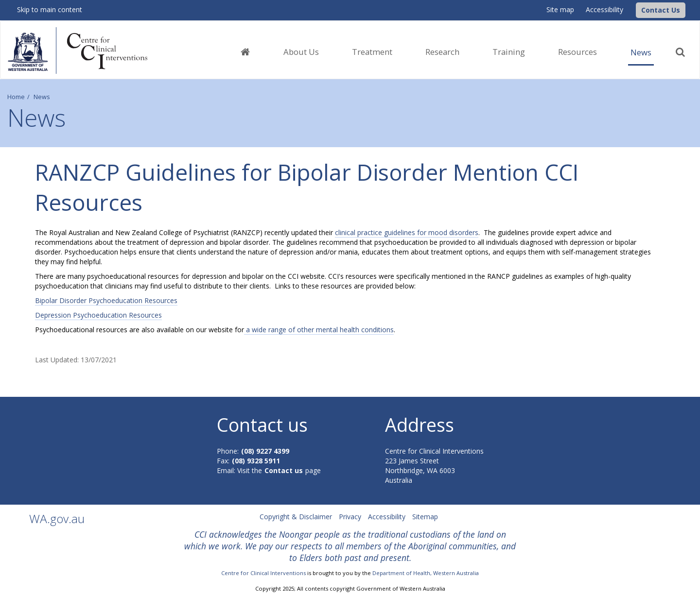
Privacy (350, 517)
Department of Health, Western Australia (426, 573)
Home (16, 97)
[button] (661, 10)
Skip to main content (50, 9)
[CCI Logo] (633, 9)
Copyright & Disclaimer (296, 517)
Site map (560, 9)
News (641, 52)
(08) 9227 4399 (265, 451)
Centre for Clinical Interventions (263, 573)
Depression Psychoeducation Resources (98, 315)
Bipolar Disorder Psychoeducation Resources (106, 300)
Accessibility (604, 9)
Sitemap (425, 517)
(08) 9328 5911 (256, 461)
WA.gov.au (57, 518)
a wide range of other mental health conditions (319, 330)
